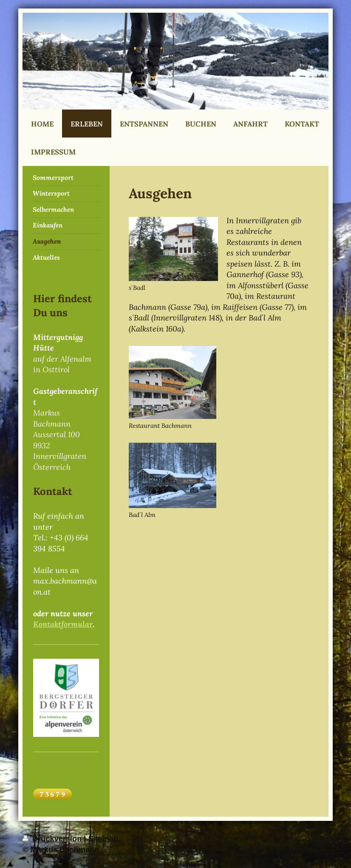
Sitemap (103, 839)
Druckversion (53, 839)
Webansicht (307, 850)
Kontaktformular (63, 624)
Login (318, 839)
